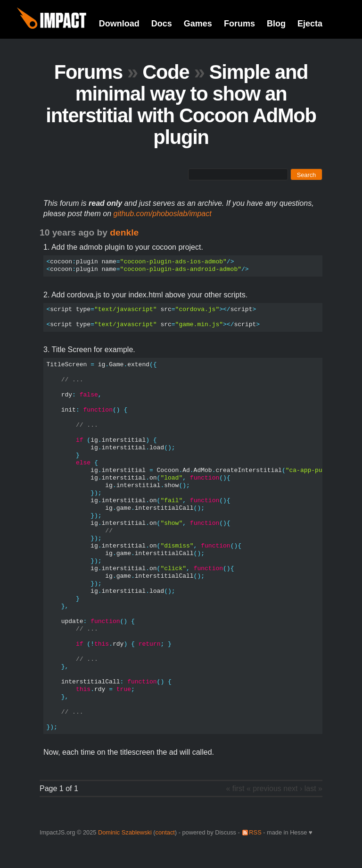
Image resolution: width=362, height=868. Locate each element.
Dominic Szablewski (125, 832)
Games (198, 24)
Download (119, 24)
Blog (276, 24)
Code (166, 72)
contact (165, 832)
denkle (124, 232)
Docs (162, 24)
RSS (255, 832)
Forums (239, 24)
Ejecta (310, 24)
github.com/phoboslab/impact (163, 214)
